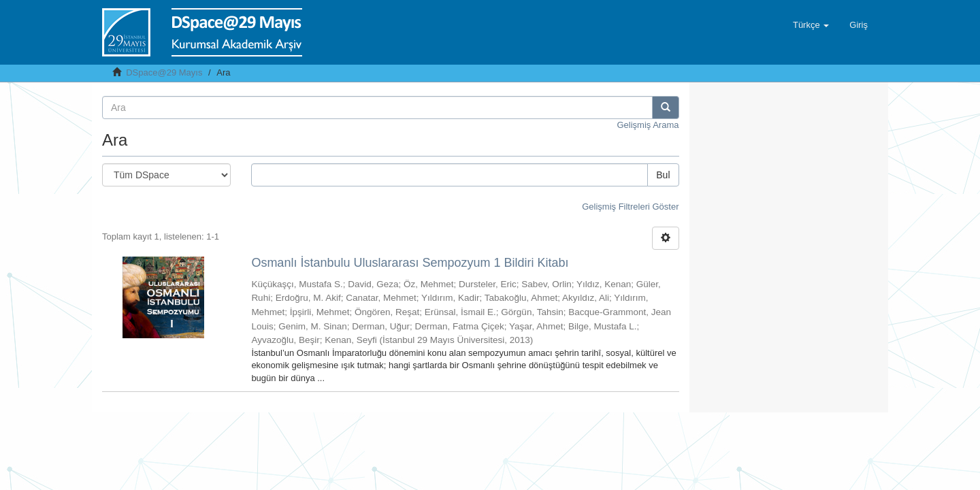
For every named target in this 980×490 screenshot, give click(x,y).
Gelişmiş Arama (648, 125)
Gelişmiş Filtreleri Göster (630, 207)
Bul (663, 175)
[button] (811, 25)
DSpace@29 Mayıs (164, 72)
